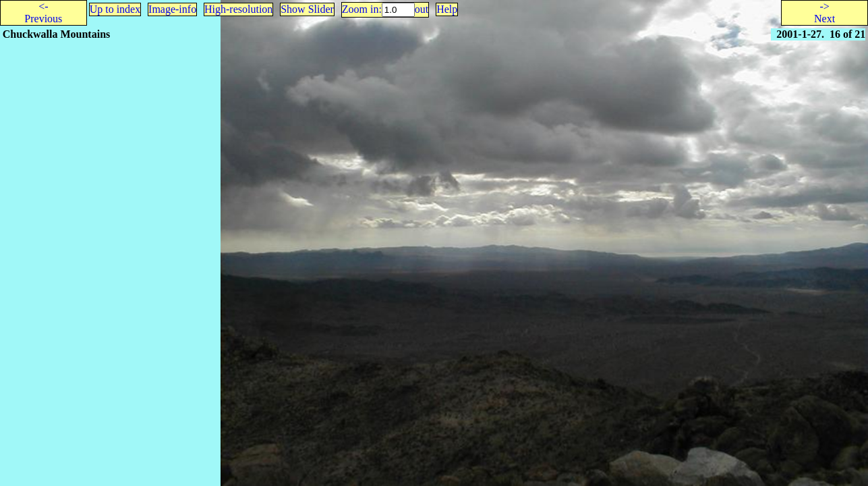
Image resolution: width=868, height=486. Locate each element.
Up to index (115, 9)
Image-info (172, 9)
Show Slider (307, 9)
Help (447, 9)
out (422, 9)
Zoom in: (362, 9)
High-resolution (238, 9)
